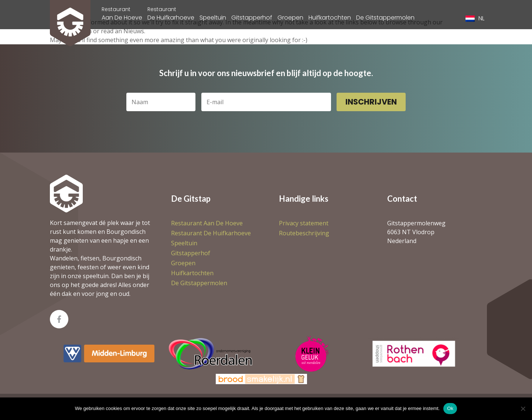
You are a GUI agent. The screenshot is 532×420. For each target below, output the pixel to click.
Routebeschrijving (304, 233)
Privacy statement (304, 223)
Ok (450, 408)
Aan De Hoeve (122, 14)
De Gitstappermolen (385, 18)
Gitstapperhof (252, 18)
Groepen (290, 18)
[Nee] (523, 409)
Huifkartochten (330, 18)
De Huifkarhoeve (171, 14)
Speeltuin (213, 18)
